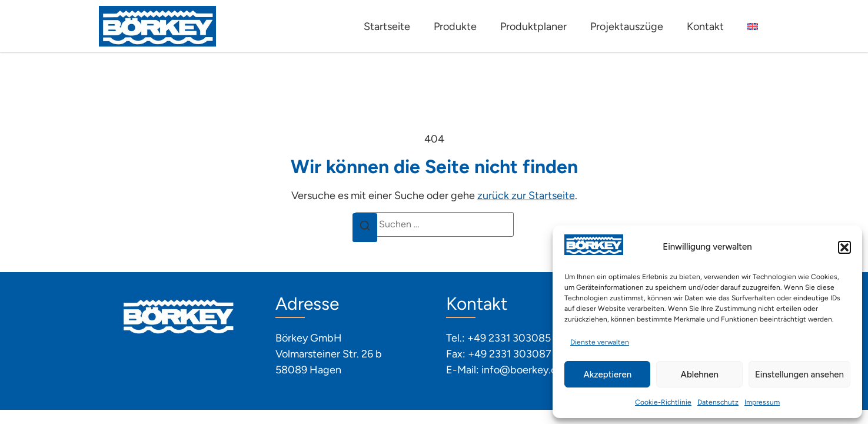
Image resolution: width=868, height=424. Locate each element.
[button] (844, 247)
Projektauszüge (627, 26)
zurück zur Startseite (526, 196)
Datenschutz (718, 402)
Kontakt (705, 26)
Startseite (387, 26)
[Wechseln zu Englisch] (753, 26)
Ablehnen (700, 375)
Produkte (455, 26)
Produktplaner (533, 26)
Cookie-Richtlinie (663, 402)
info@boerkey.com (526, 370)
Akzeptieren (607, 375)
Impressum (762, 402)
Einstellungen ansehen (799, 375)
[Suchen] (365, 228)
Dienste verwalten (600, 342)
